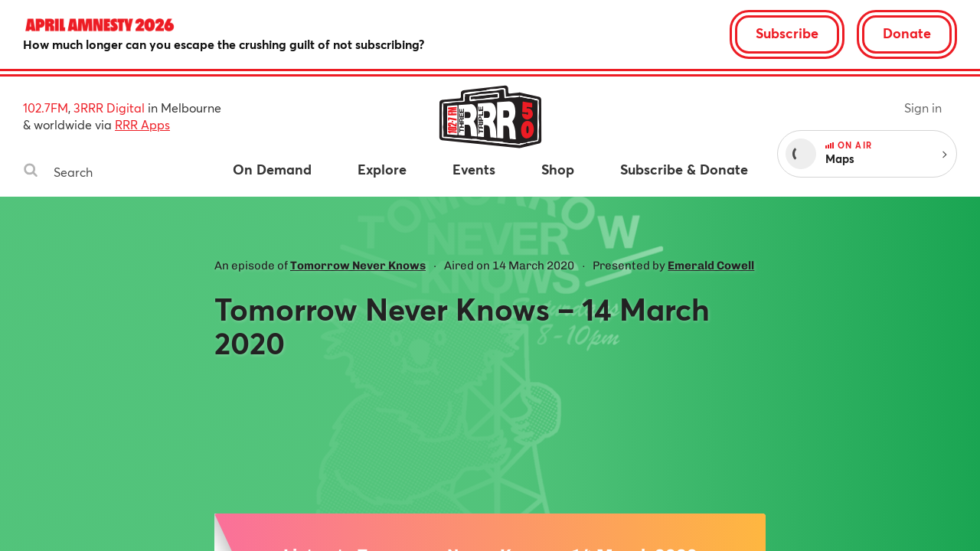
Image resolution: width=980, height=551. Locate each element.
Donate (907, 33)
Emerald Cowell (711, 266)
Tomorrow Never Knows (358, 266)
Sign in (923, 108)
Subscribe (787, 33)
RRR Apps (142, 124)
